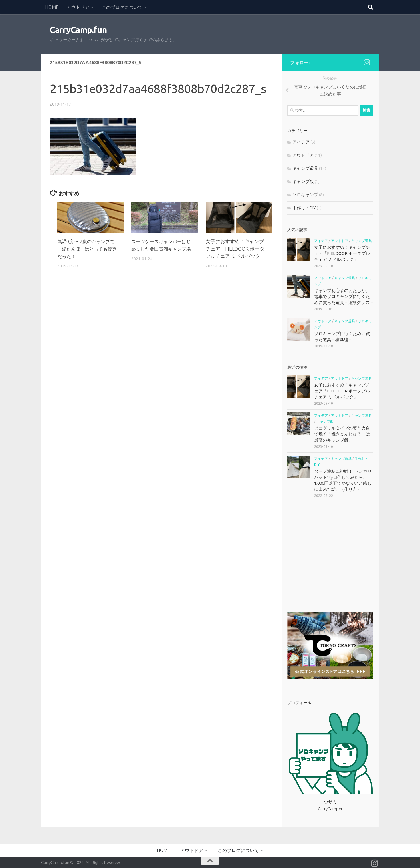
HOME (52, 7)
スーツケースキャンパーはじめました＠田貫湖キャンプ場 (161, 249)
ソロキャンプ (305, 195)
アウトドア (78, 7)
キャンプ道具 (305, 168)
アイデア (301, 142)
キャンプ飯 (303, 181)
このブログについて (122, 7)
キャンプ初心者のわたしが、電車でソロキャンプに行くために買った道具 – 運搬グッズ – (343, 296)
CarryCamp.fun (78, 30)
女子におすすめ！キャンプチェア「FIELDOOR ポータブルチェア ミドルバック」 (235, 249)
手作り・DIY (304, 208)
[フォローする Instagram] (367, 62)
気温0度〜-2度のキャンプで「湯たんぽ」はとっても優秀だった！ (88, 249)
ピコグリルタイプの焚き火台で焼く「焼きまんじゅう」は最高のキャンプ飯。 (342, 434)
